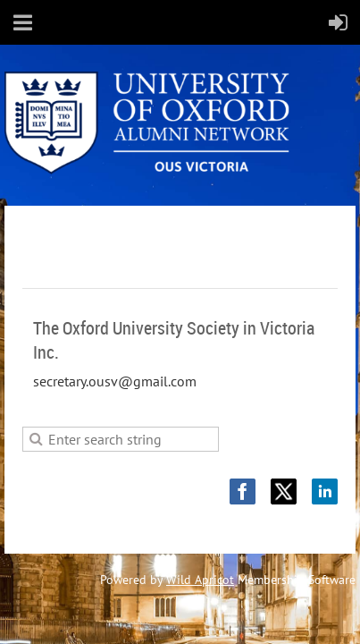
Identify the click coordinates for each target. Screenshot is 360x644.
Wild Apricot (200, 580)
